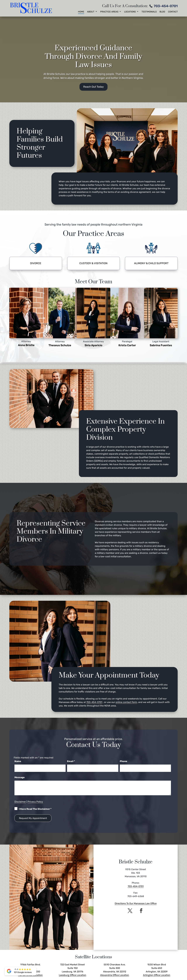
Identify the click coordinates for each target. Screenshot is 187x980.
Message (20, 777)
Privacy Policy (35, 802)
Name (18, 761)
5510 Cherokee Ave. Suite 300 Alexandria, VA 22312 (115, 968)
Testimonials (149, 12)
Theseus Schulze (60, 345)
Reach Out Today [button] (93, 87)
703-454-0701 (166, 6)
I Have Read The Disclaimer (35, 809)
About (91, 12)
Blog (162, 12)
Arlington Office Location (157, 975)
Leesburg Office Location (73, 975)
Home (81, 12)
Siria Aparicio (93, 345)
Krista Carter (127, 345)
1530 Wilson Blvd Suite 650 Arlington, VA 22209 (157, 968)
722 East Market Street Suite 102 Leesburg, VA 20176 (72, 968)
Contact (173, 12)
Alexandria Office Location (115, 975)
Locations (130, 12)
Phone (124, 761)
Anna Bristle (26, 345)
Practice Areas (109, 12)
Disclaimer (20, 802)
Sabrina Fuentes (161, 345)
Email (71, 761)
